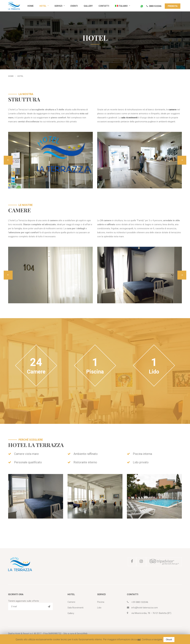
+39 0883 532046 (140, 602)
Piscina (101, 602)
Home (31, 6)
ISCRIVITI (49, 606)
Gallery (88, 6)
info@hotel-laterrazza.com (145, 608)
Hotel (43, 6)
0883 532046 (154, 6)
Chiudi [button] (169, 640)
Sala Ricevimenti (75, 608)
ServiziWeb (82, 633)
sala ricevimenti (129, 118)
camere (172, 110)
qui (139, 639)
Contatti (104, 6)
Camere (71, 602)
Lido (99, 608)
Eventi (74, 6)
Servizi (58, 6)
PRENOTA (173, 6)
